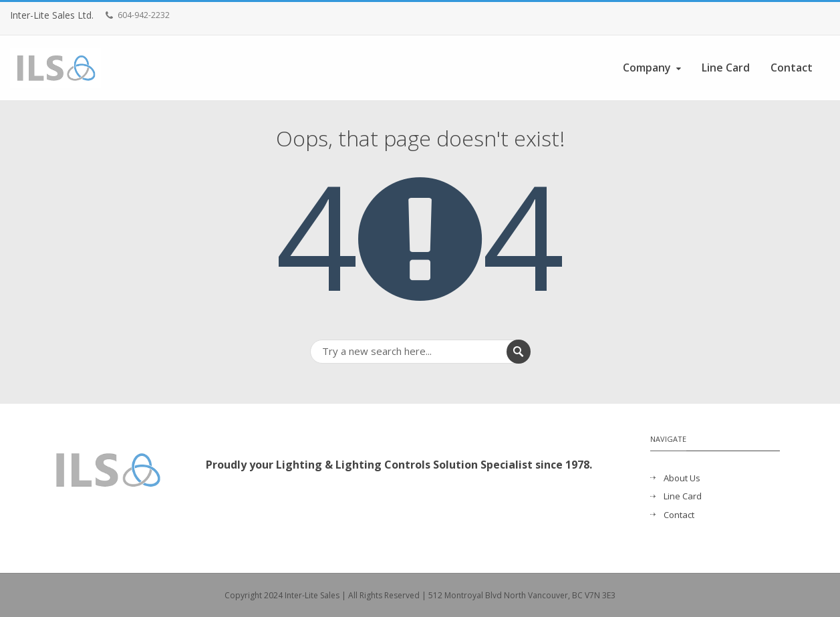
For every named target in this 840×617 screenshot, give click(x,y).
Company (653, 68)
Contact (792, 68)
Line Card (726, 68)
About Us (682, 478)
